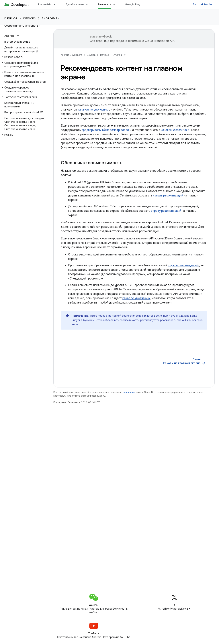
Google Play (133, 4)
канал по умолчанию (136, 298)
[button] (24, 57)
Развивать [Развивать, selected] (104, 4)
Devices (30, 18)
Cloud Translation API (160, 41)
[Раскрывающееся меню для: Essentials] (56, 4)
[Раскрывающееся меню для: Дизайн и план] (89, 4)
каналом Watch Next (175, 130)
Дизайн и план (75, 4)
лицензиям (129, 392)
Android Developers (71, 55)
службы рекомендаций (183, 265)
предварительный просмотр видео (105, 130)
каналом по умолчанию (93, 110)
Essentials (45, 4)
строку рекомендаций (166, 211)
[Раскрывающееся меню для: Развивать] (116, 4)
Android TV (51, 18)
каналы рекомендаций (168, 196)
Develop (11, 18)
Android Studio (202, 4)
